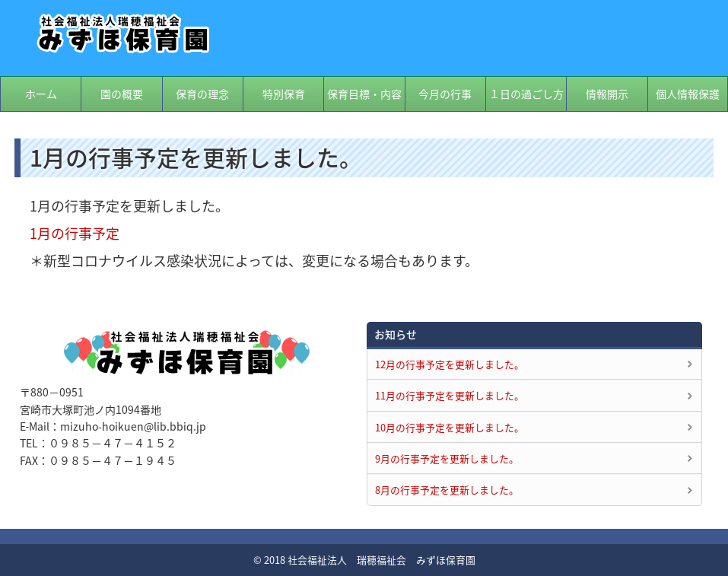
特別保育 (284, 94)
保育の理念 (202, 94)
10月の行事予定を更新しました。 (450, 427)
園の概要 (122, 94)
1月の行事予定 (75, 233)
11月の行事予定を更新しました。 (450, 395)
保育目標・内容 (364, 94)
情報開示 (607, 94)
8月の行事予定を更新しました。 (447, 490)
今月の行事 (445, 94)
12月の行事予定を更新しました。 (450, 364)
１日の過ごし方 (526, 94)
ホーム (41, 94)
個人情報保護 (688, 94)
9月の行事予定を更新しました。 (447, 458)
